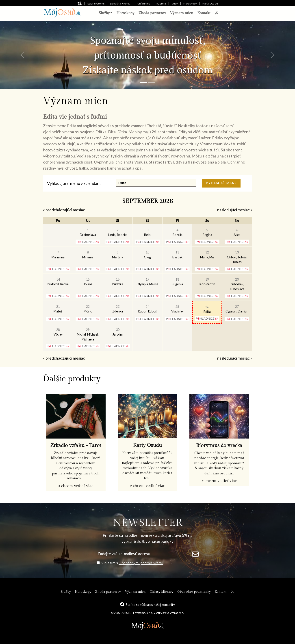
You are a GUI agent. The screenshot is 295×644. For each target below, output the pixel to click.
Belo (147, 232)
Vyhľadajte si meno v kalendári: (74, 183)
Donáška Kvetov (120, 4)
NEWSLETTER (148, 523)
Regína (207, 232)
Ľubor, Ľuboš (147, 309)
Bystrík (177, 255)
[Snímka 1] (143, 82)
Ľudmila (118, 282)
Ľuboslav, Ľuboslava (237, 284)
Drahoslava (88, 232)
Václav (58, 332)
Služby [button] (104, 13)
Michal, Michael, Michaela (88, 334)
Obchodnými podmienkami (141, 563)
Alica (237, 232)
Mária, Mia (207, 255)
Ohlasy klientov (162, 592)
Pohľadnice (143, 4)
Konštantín (207, 282)
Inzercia (161, 4)
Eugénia (177, 282)
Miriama (88, 255)
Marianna (58, 255)
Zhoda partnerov (152, 13)
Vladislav (177, 309)
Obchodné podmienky (194, 592)
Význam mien (182, 13)
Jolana (88, 282)
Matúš (58, 309)
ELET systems (96, 4)
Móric (88, 309)
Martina (118, 255)
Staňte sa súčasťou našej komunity (150, 605)
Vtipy (175, 4)
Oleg (147, 255)
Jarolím (118, 332)
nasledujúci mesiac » (235, 210)
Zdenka (118, 309)
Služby (66, 592)
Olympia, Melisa (147, 282)
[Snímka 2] (152, 82)
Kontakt (204, 13)
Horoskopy (190, 4)
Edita (207, 309)
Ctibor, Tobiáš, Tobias (237, 257)
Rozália (177, 232)
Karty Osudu (210, 4)
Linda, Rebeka (118, 232)
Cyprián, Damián (237, 309)
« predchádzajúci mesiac (64, 210)
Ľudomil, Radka (58, 282)
